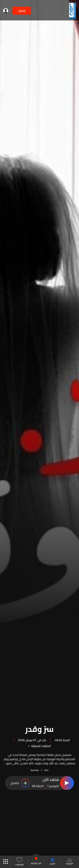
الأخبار (53, 862)
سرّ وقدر (39, 728)
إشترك (22, 11)
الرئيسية (70, 862)
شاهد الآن (51, 780)
